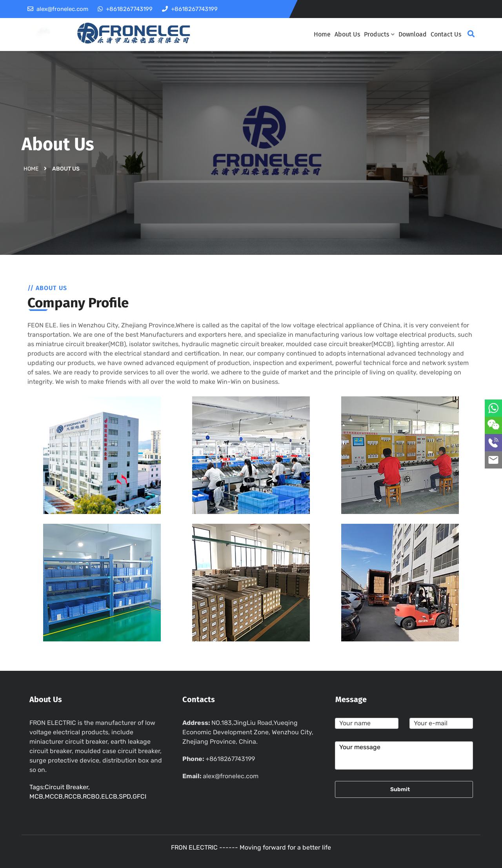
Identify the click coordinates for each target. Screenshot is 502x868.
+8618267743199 (230, 759)
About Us (347, 34)
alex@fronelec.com (231, 776)
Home (322, 34)
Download (413, 34)
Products (379, 34)
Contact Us (446, 34)
